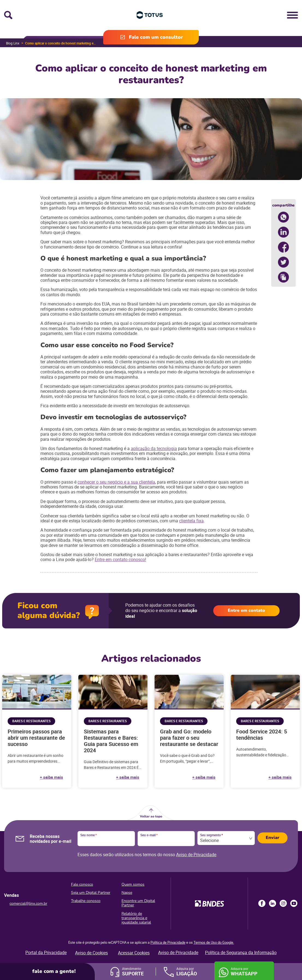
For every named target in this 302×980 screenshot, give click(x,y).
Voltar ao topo (151, 816)
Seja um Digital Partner (91, 893)
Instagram (283, 903)
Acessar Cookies (134, 953)
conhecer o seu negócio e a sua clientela (116, 482)
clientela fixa (191, 521)
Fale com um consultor (156, 37)
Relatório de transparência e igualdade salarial (136, 918)
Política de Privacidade (168, 942)
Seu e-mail (149, 835)
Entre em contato (246, 610)
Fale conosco (82, 884)
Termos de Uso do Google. (214, 942)
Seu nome (88, 835)
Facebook (262, 903)
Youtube (294, 903)
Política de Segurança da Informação (241, 952)
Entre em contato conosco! (120, 559)
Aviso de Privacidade (196, 855)
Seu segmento (211, 835)
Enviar (273, 838)
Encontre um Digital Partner (138, 903)
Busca (8, 15)
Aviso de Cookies (91, 953)
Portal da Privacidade (46, 952)
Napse (127, 893)
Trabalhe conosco (86, 901)
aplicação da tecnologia (154, 448)
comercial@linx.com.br (28, 903)
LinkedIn (273, 903)
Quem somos (133, 884)
